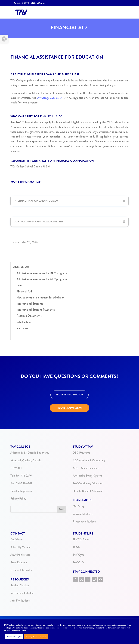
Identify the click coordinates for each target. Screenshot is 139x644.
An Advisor (17, 539)
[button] (4, 39)
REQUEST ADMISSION (70, 408)
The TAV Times (81, 539)
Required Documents (29, 316)
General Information (22, 570)
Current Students (83, 514)
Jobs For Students (20, 601)
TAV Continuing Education (88, 483)
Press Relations (19, 562)
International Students (30, 304)
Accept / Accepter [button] (14, 637)
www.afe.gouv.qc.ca (48, 98)
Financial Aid (24, 291)
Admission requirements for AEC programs (42, 279)
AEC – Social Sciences (86, 468)
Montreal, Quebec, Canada (26, 460)
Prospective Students (85, 522)
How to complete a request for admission (40, 297)
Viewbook (22, 328)
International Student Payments (36, 310)
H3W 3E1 (16, 468)
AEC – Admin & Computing (89, 460)
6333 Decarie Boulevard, (35, 453)
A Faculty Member (21, 547)
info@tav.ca (25, 491)
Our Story (79, 506)
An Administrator (20, 555)
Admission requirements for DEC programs (42, 273)
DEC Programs (81, 453)
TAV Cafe (78, 562)
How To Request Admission (88, 491)
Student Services (20, 585)
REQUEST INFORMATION (69, 395)
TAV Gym (78, 555)
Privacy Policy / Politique (36, 637)
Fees (19, 285)
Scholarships (24, 322)
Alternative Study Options (87, 476)
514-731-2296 (23, 3)
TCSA (76, 547)
